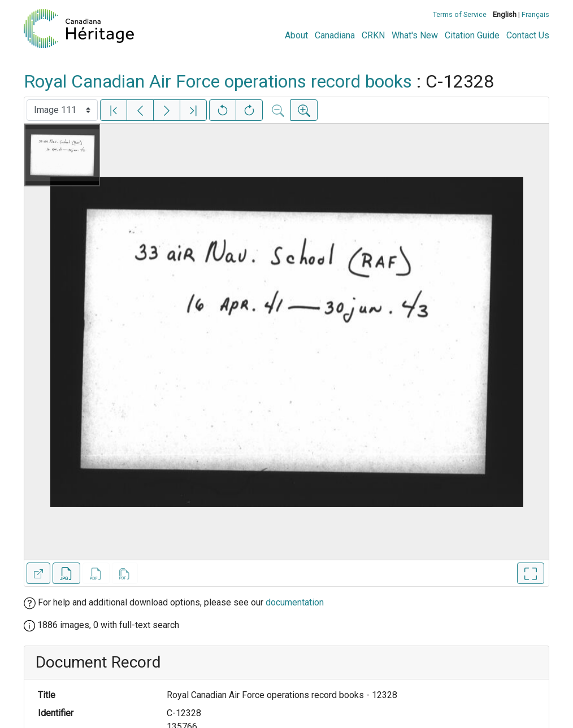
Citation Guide (472, 35)
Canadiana (335, 35)
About (296, 35)
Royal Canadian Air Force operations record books (218, 81)
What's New (415, 35)
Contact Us (528, 35)
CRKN (373, 35)
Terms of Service (460, 14)
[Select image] (62, 110)
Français (535, 14)
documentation (295, 602)
